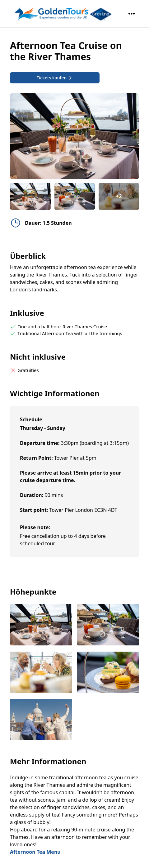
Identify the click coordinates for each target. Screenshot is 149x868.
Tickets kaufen (55, 78)
